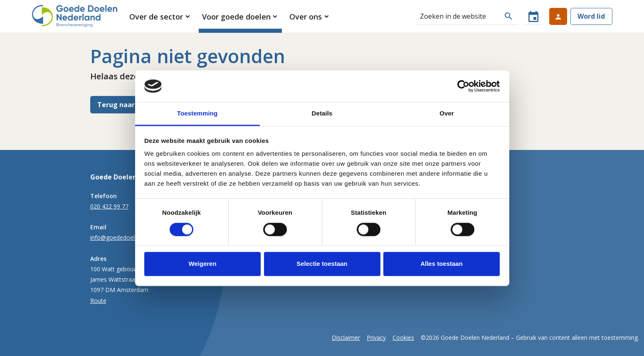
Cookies (403, 338)
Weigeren (202, 264)
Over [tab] (447, 114)
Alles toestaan (442, 264)
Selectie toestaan (322, 264)
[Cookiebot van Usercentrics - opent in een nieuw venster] (463, 86)
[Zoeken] (457, 16)
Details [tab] (322, 114)
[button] (160, 17)
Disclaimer (346, 338)
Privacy (376, 338)
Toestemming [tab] (197, 114)
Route (98, 301)
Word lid (591, 16)
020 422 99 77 (109, 206)
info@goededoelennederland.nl (132, 237)
